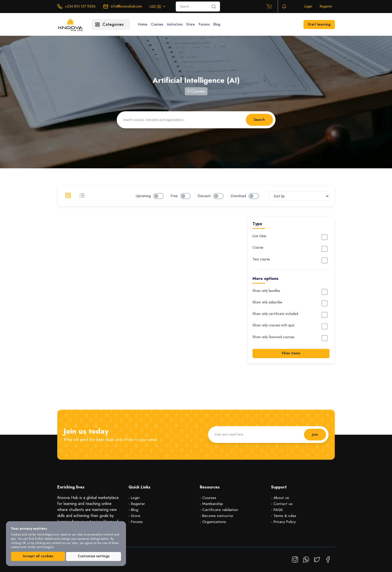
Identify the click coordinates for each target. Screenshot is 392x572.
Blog (223, 24)
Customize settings (94, 556)
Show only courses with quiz (273, 325)
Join (315, 434)
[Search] (198, 7)
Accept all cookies (38, 556)
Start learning (319, 24)
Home (143, 24)
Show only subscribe (267, 302)
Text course (261, 259)
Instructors (177, 24)
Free (174, 196)
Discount (204, 196)
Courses (159, 24)
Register (326, 6)
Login (308, 6)
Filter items (291, 353)
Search (259, 120)
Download (238, 196)
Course (258, 248)
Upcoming (143, 196)
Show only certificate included (275, 314)
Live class (259, 236)
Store (194, 24)
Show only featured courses (273, 337)
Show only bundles (266, 291)
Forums (209, 24)
